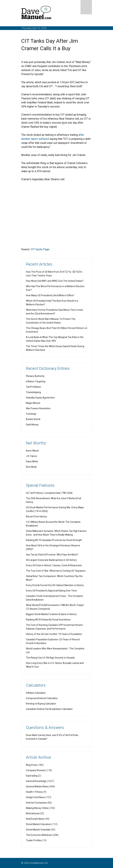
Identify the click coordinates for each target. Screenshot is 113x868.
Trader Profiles (34, 840)
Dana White (32, 461)
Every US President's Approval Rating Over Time (51, 591)
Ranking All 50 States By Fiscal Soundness (48, 620)
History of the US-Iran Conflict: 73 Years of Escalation (54, 634)
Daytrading (32, 776)
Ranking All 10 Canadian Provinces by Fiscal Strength (54, 540)
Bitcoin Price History (36, 517)
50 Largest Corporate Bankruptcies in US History (51, 560)
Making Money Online (37, 808)
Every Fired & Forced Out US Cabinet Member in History (55, 585)
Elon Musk (31, 467)
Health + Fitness (34, 792)
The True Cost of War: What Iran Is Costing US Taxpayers (56, 571)
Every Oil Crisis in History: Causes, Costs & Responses (54, 565)
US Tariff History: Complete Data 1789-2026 (49, 493)
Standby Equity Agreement (40, 398)
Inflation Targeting (36, 381)
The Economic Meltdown (39, 835)
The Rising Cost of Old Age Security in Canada (50, 658)
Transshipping (33, 392)
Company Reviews (36, 770)
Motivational (33, 813)
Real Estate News (35, 819)
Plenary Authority (35, 376)
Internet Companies (36, 803)
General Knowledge (36, 781)
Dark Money (32, 425)
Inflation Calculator (36, 693)
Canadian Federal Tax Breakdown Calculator (49, 709)
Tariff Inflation (34, 387)
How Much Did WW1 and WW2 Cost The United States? (55, 281)
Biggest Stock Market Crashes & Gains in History (51, 614)
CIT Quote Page (40, 249)
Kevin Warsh (32, 451)
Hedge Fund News (35, 797)
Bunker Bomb (33, 419)
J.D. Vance (31, 456)
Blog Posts (32, 765)
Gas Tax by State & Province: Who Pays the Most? (52, 555)
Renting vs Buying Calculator (41, 704)
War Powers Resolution (38, 408)
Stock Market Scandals (38, 830)
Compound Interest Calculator (42, 698)
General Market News (37, 786)
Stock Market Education (39, 824)
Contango (31, 414)
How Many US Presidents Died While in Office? (50, 295)
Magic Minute (33, 403)
